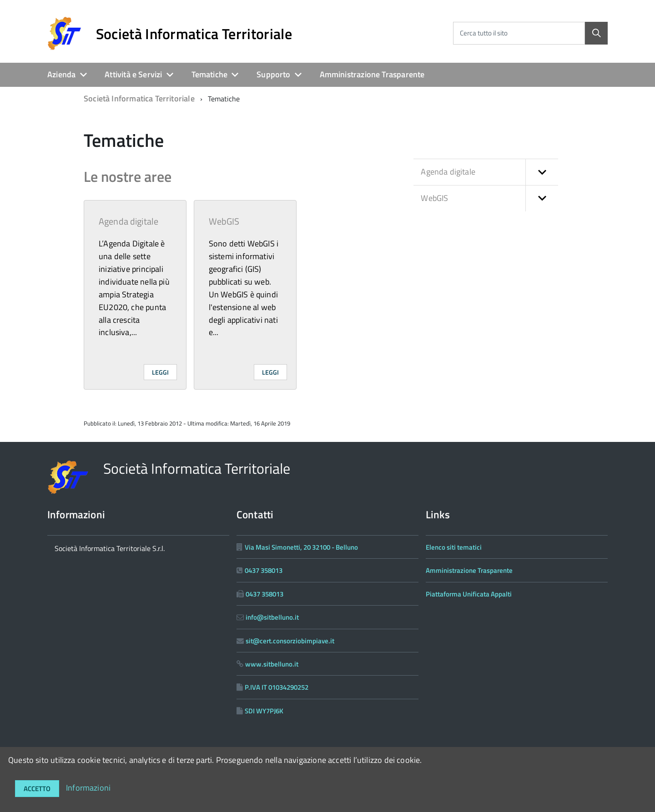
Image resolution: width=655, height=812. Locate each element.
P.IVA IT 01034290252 (277, 687)
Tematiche (210, 74)
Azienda (61, 74)
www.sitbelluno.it (272, 664)
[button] (542, 172)
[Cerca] (596, 33)
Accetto (37, 789)
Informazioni (88, 788)
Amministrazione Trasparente (372, 74)
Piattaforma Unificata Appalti (469, 594)
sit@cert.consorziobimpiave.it (290, 641)
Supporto (273, 74)
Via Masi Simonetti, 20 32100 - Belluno (301, 547)
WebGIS (224, 221)
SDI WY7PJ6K (264, 711)
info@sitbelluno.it (272, 617)
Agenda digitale (128, 221)
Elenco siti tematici (454, 547)
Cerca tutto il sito (484, 33)
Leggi (160, 372)
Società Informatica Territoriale (194, 34)
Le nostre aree (128, 176)
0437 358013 (264, 570)
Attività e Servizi (133, 74)
